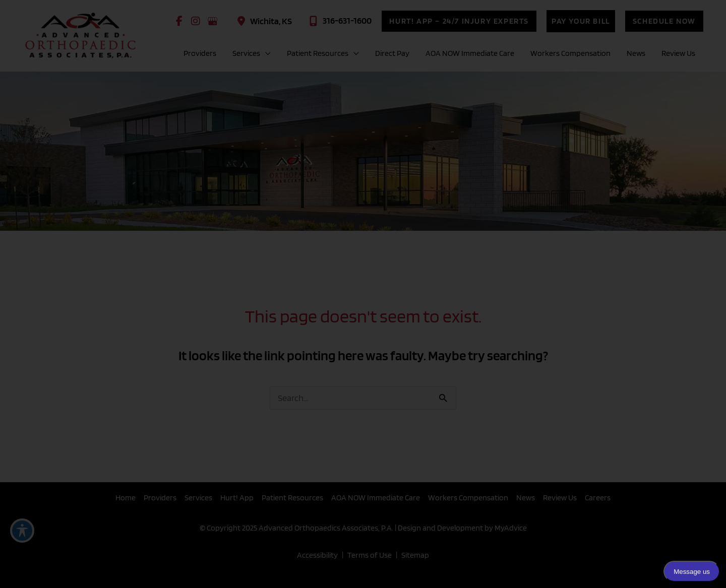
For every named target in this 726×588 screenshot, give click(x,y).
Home (126, 498)
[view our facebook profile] (179, 21)
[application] (265, 53)
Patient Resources (292, 498)
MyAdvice (510, 528)
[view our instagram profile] (196, 21)
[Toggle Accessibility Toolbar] (22, 531)
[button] (459, 21)
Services (198, 498)
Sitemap (415, 555)
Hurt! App (237, 498)
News (526, 498)
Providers (160, 498)
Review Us (560, 498)
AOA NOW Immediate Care (376, 498)
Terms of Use (370, 555)
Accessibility (317, 555)
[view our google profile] (212, 21)
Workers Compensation (468, 498)
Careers (598, 498)
